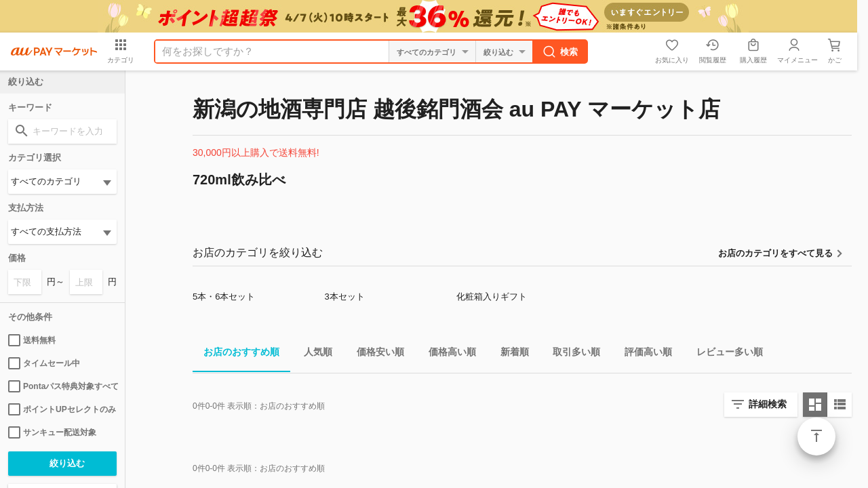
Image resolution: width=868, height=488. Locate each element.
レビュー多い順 (724, 354)
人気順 (313, 354)
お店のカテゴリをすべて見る (775, 253)
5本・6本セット (224, 297)
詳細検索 (768, 404)
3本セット (344, 297)
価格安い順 (375, 354)
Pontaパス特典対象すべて (62, 386)
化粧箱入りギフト (492, 297)
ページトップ (816, 436)
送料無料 (32, 340)
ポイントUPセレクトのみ (62, 409)
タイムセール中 (44, 363)
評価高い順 (643, 354)
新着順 (509, 354)
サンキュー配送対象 (52, 432)
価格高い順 (447, 354)
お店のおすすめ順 (236, 354)
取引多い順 (571, 354)
